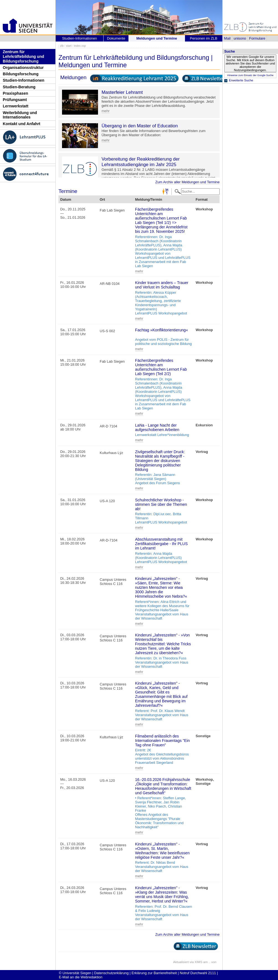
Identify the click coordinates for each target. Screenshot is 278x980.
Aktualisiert (181, 962)
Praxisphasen (16, 93)
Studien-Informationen (24, 80)
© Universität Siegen (75, 973)
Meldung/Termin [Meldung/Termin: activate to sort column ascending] (149, 199)
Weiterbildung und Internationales (20, 115)
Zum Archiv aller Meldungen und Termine (187, 182)
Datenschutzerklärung (111, 973)
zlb (62, 46)
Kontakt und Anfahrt (22, 124)
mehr (106, 111)
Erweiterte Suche (241, 80)
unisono (240, 38)
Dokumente (116, 38)
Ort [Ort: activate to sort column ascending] (102, 199)
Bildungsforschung (21, 74)
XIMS (199, 962)
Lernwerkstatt (16, 106)
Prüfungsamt (15, 100)
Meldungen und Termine (157, 38)
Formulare (257, 38)
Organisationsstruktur (23, 68)
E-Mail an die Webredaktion (81, 977)
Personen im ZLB (204, 38)
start (69, 46)
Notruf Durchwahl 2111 (198, 973)
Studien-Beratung (19, 87)
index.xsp (80, 46)
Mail (227, 38)
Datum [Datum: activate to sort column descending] (66, 199)
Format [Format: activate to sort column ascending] (201, 199)
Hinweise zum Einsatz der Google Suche (250, 75)
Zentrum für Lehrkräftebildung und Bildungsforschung (23, 56)
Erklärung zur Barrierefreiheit (154, 973)
